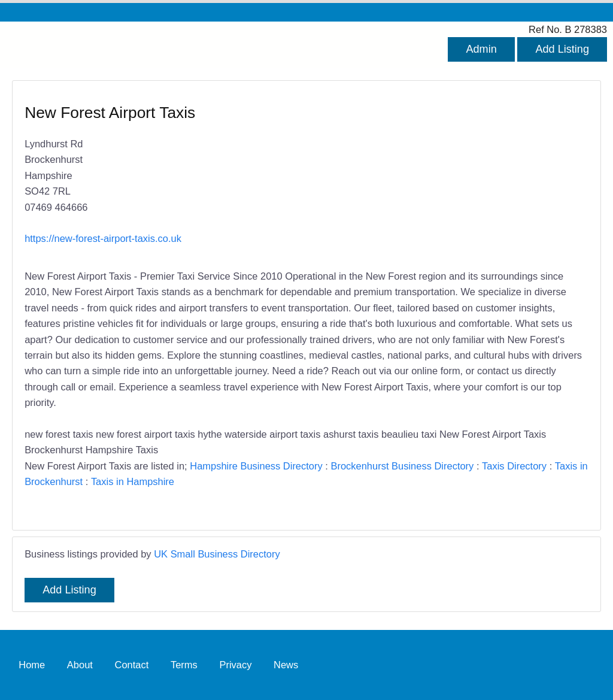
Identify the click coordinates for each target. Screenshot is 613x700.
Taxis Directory (514, 466)
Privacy (235, 665)
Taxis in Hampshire (133, 481)
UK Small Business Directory (217, 554)
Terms (184, 665)
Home (32, 665)
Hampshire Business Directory (256, 466)
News (286, 665)
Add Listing (562, 49)
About (80, 665)
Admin (481, 49)
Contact (132, 665)
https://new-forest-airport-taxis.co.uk (103, 238)
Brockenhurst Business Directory (402, 466)
